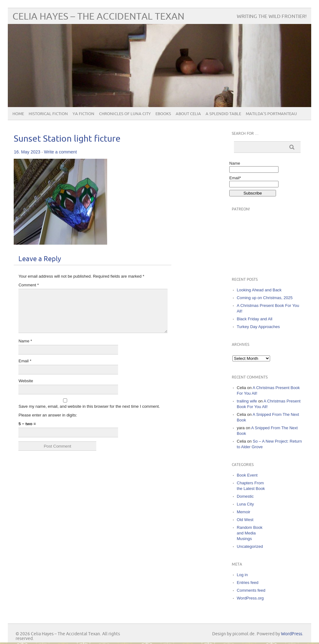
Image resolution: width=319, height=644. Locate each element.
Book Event (247, 475)
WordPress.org (250, 598)
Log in (242, 575)
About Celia (188, 114)
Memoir (243, 512)
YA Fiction (83, 114)
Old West (245, 520)
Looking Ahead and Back (259, 290)
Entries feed (248, 583)
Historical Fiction (48, 114)
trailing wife (247, 401)
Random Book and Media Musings (250, 533)
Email (25, 361)
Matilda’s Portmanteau (271, 114)
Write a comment (60, 152)
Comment (29, 285)
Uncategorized (250, 546)
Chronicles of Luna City (125, 114)
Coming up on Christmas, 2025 (265, 298)
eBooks (163, 114)
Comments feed (251, 590)
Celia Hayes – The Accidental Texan (98, 17)
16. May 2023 (27, 152)
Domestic (245, 496)
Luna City (245, 504)
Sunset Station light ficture (67, 139)
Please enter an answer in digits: (48, 415)
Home (18, 114)
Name (25, 341)
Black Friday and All (255, 319)
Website (26, 381)
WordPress (292, 634)
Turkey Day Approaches (258, 327)
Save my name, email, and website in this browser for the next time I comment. (89, 406)
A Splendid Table (223, 114)
